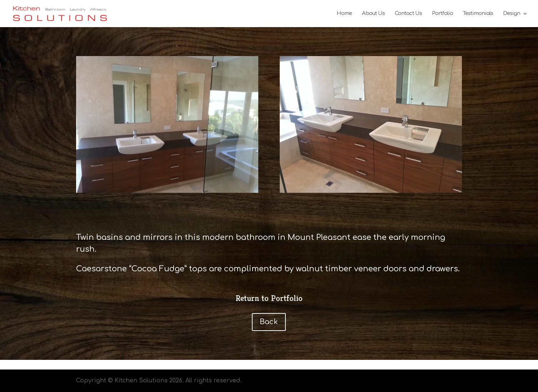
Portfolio (442, 14)
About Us (373, 14)
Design (512, 14)
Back (269, 322)
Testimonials (478, 14)
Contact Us (408, 14)
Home (344, 14)
